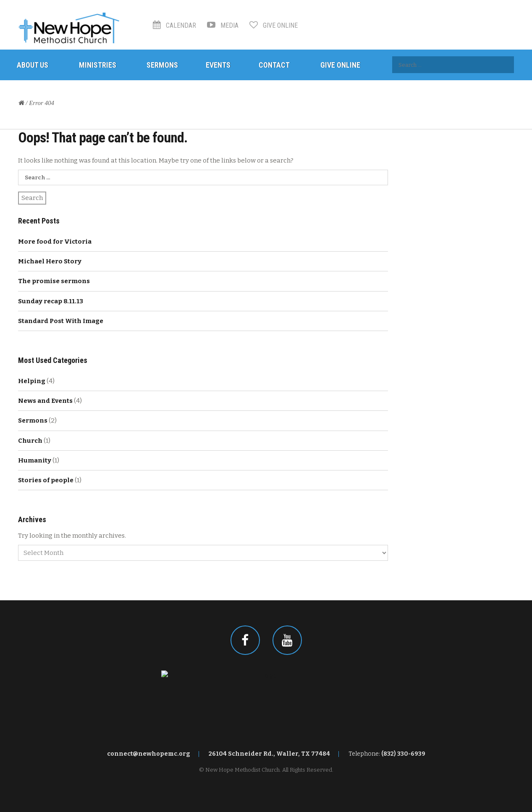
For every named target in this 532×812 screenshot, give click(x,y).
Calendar (174, 25)
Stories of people (46, 480)
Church (30, 441)
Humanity (35, 460)
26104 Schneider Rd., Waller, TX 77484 (269, 754)
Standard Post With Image (61, 321)
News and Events (45, 401)
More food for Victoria (55, 242)
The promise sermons (54, 281)
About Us (33, 65)
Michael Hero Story (50, 261)
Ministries (98, 65)
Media (223, 25)
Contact (274, 65)
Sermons (162, 65)
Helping (32, 381)
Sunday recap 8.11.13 (51, 301)
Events (218, 65)
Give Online (274, 25)
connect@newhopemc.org (149, 754)
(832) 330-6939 (403, 754)
